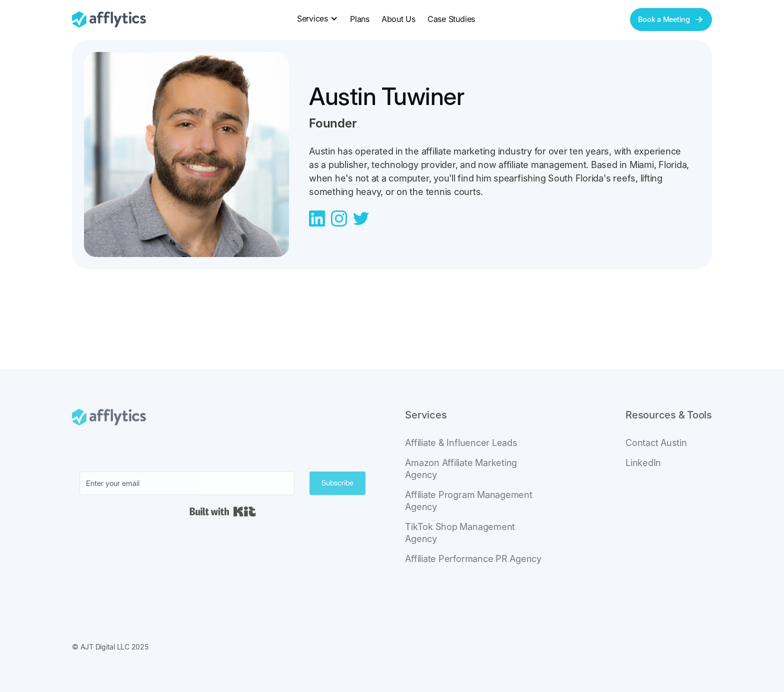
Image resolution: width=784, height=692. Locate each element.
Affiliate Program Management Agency (468, 501)
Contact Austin (656, 443)
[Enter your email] (187, 483)
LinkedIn (643, 463)
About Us (398, 19)
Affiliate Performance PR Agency (473, 559)
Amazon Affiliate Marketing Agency (461, 469)
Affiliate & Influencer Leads (461, 443)
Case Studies (451, 19)
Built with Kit (223, 511)
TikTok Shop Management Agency (460, 533)
